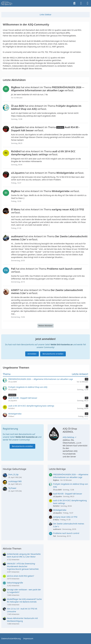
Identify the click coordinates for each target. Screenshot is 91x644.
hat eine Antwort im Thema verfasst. (48, 89)
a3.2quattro (58, 496)
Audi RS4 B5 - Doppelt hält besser (68, 494)
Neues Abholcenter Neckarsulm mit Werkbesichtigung (22, 620)
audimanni (57, 529)
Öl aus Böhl (57, 490)
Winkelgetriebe (60, 510)
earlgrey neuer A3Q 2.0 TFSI (65, 517)
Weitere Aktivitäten (45, 326)
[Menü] (88, 3)
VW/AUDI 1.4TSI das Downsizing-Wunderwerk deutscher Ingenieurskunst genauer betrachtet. (23, 566)
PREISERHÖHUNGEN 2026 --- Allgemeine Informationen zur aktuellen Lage (71, 476)
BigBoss (56, 480)
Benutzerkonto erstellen (53, 354)
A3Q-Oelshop (68, 437)
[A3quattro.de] (7, 3)
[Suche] (74, 3)
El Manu (56, 520)
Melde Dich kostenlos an (62, 344)
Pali (55, 536)
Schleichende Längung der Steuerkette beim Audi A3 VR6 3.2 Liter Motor (24, 555)
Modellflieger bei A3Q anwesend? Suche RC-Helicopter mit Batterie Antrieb (24, 601)
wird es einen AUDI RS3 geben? (21, 576)
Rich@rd (56, 506)
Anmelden (32, 354)
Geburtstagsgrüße (15, 583)
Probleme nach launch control (66, 533)
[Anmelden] (81, 3)
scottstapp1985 (15, 481)
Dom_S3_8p (13, 474)
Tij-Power (12, 488)
